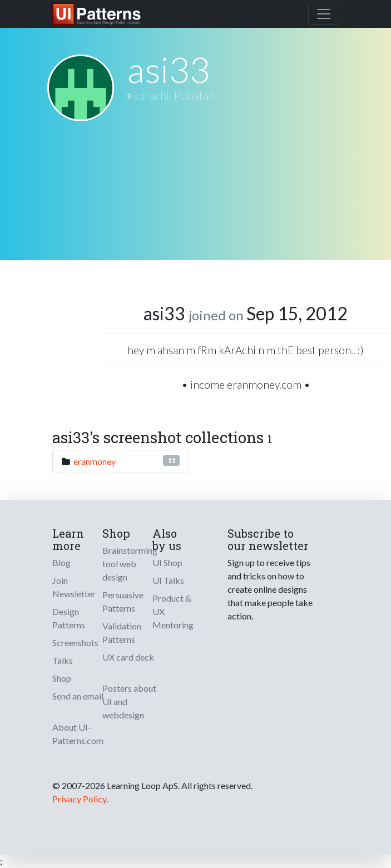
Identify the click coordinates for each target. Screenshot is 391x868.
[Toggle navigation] (324, 14)
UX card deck (128, 657)
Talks (63, 660)
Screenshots (75, 643)
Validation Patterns (122, 633)
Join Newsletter (74, 587)
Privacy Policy (79, 799)
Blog (61, 562)
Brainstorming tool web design (130, 564)
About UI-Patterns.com (78, 734)
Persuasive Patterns (123, 601)
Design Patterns (69, 618)
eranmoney (95, 461)
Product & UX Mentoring (173, 611)
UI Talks (168, 580)
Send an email (78, 696)
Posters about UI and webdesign (129, 701)
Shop (62, 678)
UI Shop (167, 562)
